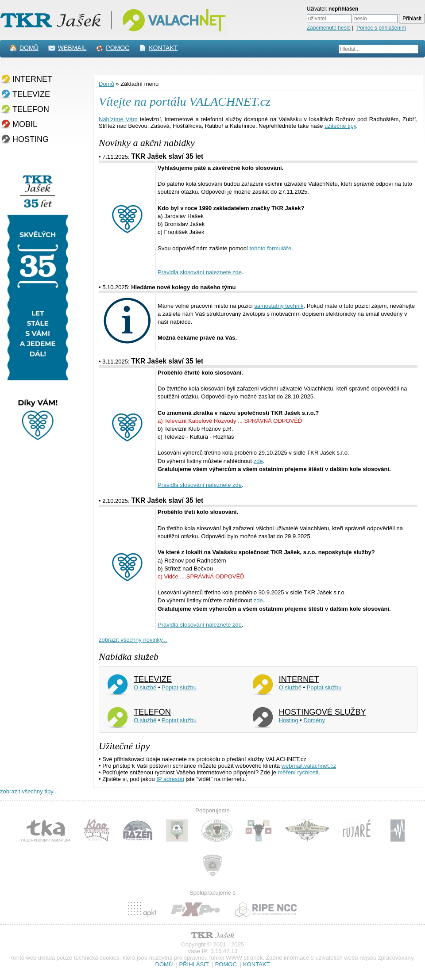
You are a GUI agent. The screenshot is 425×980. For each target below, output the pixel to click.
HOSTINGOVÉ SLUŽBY (323, 712)
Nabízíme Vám (118, 119)
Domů (106, 84)
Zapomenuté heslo (329, 28)
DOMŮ (29, 48)
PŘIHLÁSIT (194, 964)
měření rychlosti (298, 772)
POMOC (118, 48)
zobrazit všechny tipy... (29, 791)
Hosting (289, 720)
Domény (314, 720)
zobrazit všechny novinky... (133, 640)
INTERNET (32, 79)
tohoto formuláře (270, 248)
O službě (145, 687)
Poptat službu (179, 687)
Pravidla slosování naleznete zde (200, 272)
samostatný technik (279, 306)
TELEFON (31, 109)
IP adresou (170, 779)
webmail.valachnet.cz (309, 766)
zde (258, 461)
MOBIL (25, 124)
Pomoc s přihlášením (381, 28)
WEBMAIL (72, 48)
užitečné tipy (340, 126)
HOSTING (31, 139)
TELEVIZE (31, 94)
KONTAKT (163, 48)
